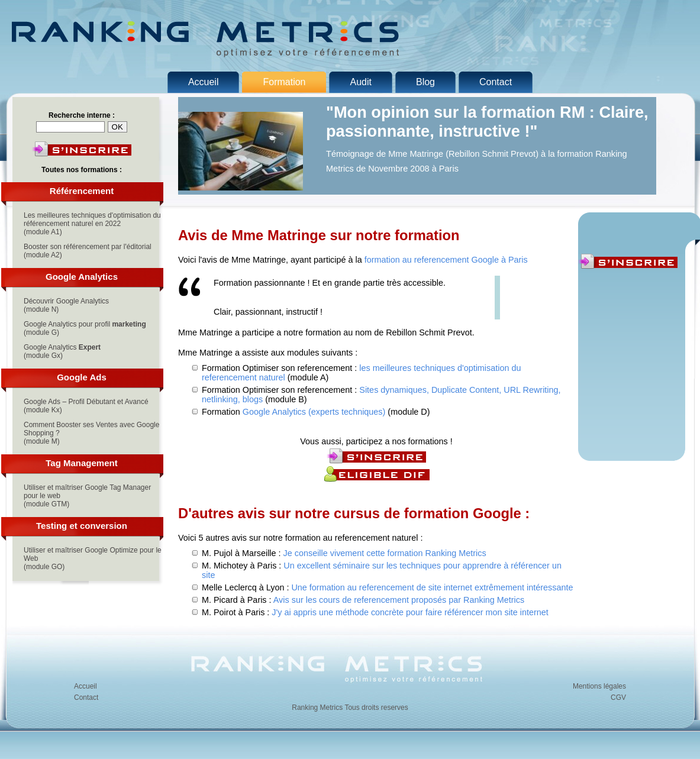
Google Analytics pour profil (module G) (85, 328)
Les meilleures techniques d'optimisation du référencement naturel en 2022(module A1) (92, 224)
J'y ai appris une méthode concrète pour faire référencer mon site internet (410, 612)
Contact (86, 697)
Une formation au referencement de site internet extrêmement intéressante (432, 587)
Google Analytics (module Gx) (62, 351)
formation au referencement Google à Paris (446, 260)
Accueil (86, 686)
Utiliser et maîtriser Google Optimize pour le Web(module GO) (93, 558)
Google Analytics (82, 277)
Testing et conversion (82, 526)
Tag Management (81, 463)
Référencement (82, 191)
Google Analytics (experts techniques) (314, 412)
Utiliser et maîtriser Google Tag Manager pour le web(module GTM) (87, 496)
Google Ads (82, 377)
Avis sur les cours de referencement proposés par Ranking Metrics (399, 600)
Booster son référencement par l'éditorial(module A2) (88, 251)
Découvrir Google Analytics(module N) (66, 305)
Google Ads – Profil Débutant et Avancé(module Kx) (86, 406)
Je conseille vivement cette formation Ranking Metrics (385, 553)
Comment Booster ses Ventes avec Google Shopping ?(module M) (91, 433)
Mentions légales (599, 686)
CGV (618, 697)
